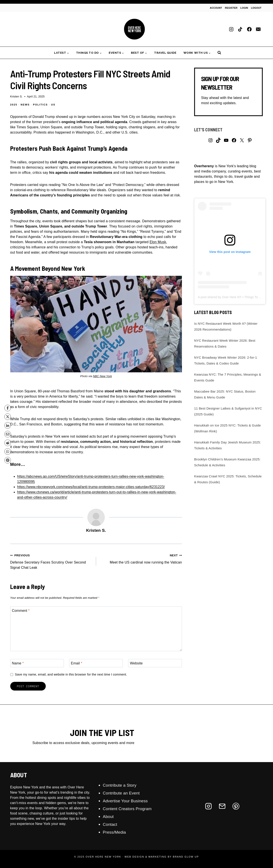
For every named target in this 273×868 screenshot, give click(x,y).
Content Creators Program (129, 809)
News (25, 105)
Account (216, 8)
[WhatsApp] (8, 452)
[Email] (258, 29)
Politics (41, 105)
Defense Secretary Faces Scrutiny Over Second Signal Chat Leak (51, 561)
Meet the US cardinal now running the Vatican (141, 558)
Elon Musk (158, 242)
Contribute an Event (122, 793)
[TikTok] (240, 29)
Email (76, 663)
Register (231, 8)
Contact (110, 824)
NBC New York (103, 376)
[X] (8, 417)
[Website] (155, 663)
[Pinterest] (8, 460)
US (53, 105)
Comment (21, 611)
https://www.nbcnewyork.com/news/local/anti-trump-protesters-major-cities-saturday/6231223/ (91, 487)
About (109, 816)
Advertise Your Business (127, 801)
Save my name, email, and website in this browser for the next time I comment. (71, 674)
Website (136, 663)
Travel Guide (165, 53)
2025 (14, 105)
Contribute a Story (121, 785)
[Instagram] (231, 29)
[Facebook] (249, 29)
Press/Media (115, 832)
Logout (256, 8)
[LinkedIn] (8, 425)
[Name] (37, 663)
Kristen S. (16, 96)
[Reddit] (8, 443)
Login (244, 8)
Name (18, 663)
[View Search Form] (219, 53)
